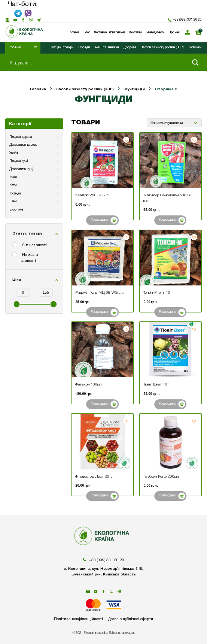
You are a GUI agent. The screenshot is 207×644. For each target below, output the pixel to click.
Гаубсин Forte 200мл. (162, 477)
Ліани (13, 202)
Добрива (130, 48)
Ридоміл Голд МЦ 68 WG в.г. (100, 293)
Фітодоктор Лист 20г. (94, 477)
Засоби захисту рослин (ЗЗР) (162, 48)
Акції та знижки (107, 48)
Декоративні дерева (23, 145)
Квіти (13, 185)
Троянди (15, 194)
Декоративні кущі (21, 169)
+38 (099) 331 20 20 (185, 20)
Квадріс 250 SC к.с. (92, 195)
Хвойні (14, 153)
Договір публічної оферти (131, 619)
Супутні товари (62, 48)
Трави (13, 178)
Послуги (84, 48)
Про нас (174, 33)
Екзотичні (16, 210)
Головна (38, 89)
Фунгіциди (135, 89)
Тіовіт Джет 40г (156, 385)
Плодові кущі (19, 161)
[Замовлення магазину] (174, 123)
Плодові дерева (21, 137)
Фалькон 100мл (88, 385)
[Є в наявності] (15, 245)
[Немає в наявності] (15, 255)
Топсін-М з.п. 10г (158, 293)
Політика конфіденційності (78, 619)
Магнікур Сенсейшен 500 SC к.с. (168, 198)
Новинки (195, 48)
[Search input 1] (97, 63)
